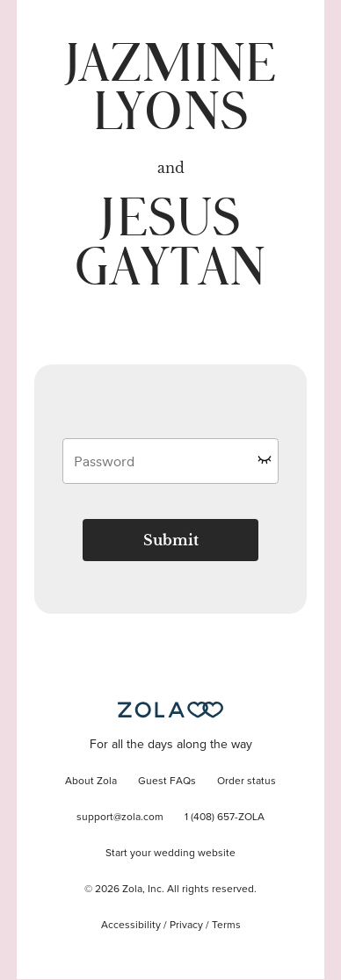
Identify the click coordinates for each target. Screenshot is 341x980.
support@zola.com (120, 818)
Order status (247, 782)
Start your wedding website (170, 854)
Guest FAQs (167, 782)
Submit (171, 540)
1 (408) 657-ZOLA (225, 818)
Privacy (186, 926)
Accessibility (131, 926)
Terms (226, 926)
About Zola (91, 782)
